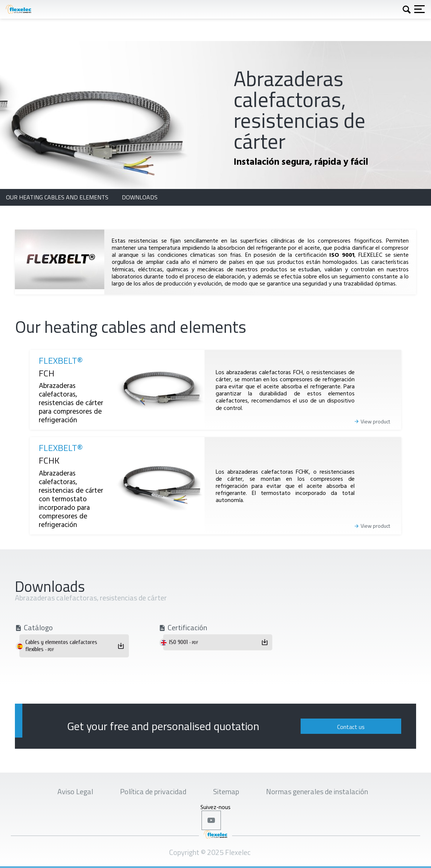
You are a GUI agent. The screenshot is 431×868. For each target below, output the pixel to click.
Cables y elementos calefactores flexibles (61, 646)
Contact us (351, 727)
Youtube (211, 820)
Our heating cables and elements (58, 197)
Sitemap (226, 791)
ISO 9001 (184, 642)
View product (375, 422)
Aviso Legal (75, 791)
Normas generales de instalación (317, 791)
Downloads (140, 197)
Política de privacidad (153, 791)
